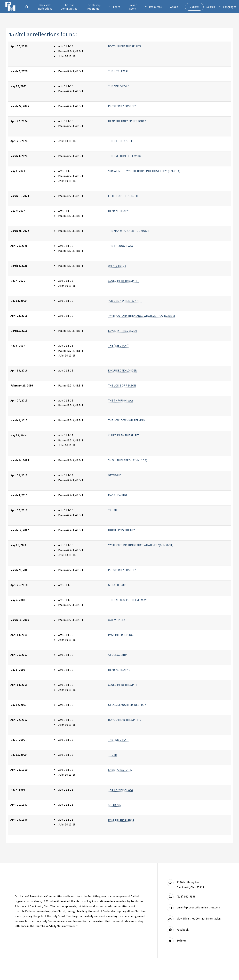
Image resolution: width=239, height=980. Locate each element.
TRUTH (113, 510)
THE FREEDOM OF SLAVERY (125, 156)
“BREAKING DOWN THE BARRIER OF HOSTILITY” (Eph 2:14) (144, 171)
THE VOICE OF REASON (122, 386)
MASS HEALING (117, 495)
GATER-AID (115, 475)
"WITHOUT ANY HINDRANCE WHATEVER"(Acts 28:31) (141, 545)
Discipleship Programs (93, 7)
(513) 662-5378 (186, 897)
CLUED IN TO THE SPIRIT (123, 281)
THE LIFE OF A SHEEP (121, 141)
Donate (194, 7)
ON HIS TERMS (117, 266)
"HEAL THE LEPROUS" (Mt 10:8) (128, 460)
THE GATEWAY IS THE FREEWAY (127, 600)
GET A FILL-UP (117, 585)
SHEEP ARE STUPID (120, 770)
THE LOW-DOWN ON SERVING (126, 420)
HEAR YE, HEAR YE (119, 211)
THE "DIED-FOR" (118, 346)
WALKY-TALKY (117, 620)
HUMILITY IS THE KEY (122, 530)
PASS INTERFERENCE (121, 635)
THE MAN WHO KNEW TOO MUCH (128, 231)
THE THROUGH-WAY (121, 246)
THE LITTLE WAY (118, 71)
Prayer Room (132, 7)
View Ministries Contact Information (199, 919)
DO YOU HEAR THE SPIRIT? (125, 46)
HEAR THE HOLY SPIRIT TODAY (127, 121)
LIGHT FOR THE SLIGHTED (124, 196)
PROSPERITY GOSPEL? (122, 106)
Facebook (183, 930)
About (174, 7)
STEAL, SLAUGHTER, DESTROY (127, 705)
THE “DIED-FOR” (118, 86)
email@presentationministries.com (198, 907)
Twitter (181, 941)
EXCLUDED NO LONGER (122, 371)
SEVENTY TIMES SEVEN (123, 331)
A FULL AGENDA (118, 655)
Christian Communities (69, 7)
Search (211, 7)
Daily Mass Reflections (45, 7)
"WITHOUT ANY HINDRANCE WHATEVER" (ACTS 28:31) (142, 316)
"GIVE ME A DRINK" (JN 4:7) (125, 301)
